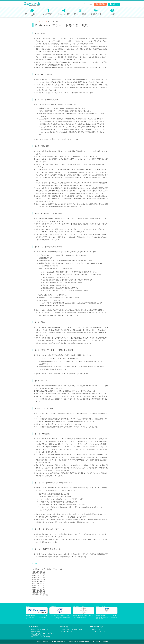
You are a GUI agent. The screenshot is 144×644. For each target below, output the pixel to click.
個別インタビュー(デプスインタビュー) (42, 633)
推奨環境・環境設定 (84, 642)
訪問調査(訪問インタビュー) (39, 635)
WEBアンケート (97, 629)
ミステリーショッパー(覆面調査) (40, 637)
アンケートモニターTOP (40, 21)
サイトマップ (89, 4)
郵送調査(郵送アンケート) (69, 631)
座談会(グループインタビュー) (40, 629)
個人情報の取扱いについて (59, 642)
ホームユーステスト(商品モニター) (71, 629)
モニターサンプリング (99, 631)
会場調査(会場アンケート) (38, 631)
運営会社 (106, 642)
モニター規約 (72, 642)
